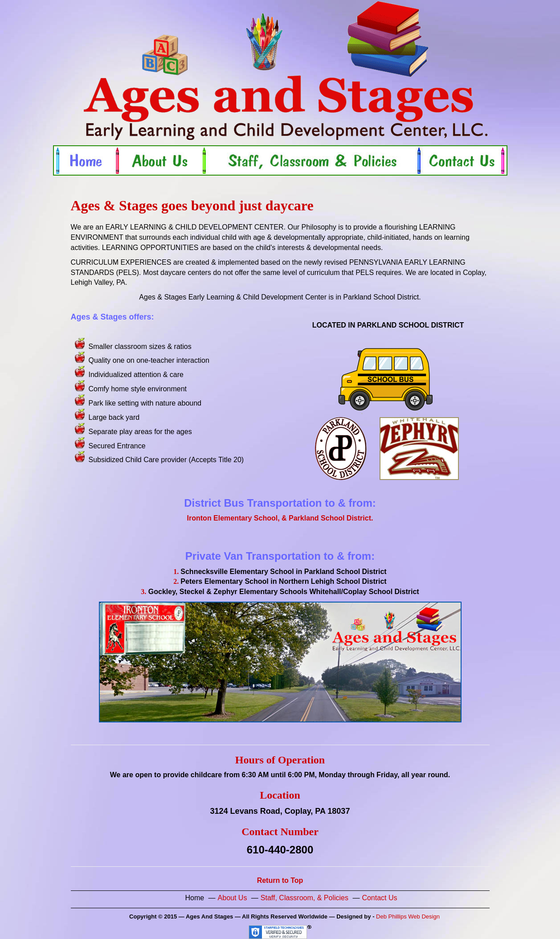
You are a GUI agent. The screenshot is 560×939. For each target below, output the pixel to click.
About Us (233, 898)
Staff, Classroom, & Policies (305, 898)
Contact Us (379, 898)
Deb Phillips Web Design (408, 916)
